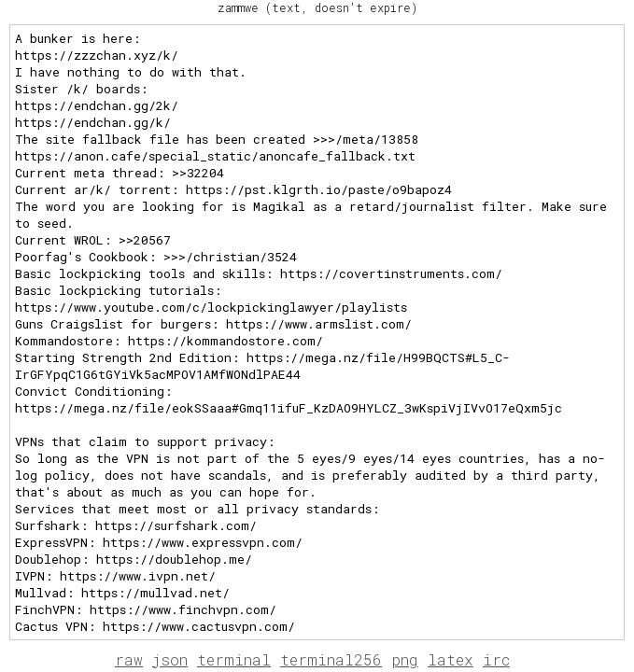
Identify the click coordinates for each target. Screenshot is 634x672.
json (170, 659)
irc (496, 659)
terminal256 (331, 659)
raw (129, 659)
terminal (234, 659)
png (405, 659)
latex (451, 659)
